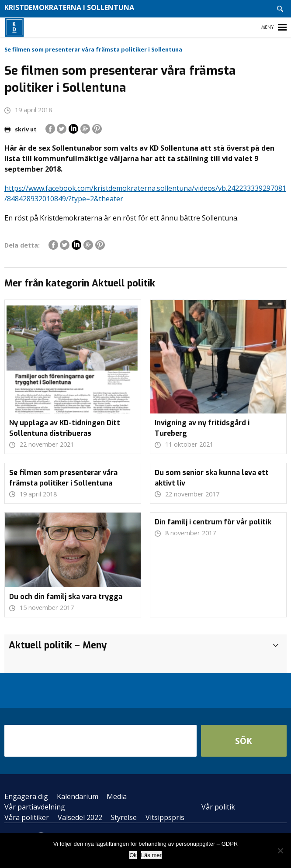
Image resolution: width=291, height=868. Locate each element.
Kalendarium (78, 796)
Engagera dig (26, 796)
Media (117, 796)
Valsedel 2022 (80, 817)
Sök (244, 741)
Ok (133, 855)
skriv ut (21, 129)
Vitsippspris (165, 817)
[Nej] (280, 851)
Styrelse (124, 817)
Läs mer (151, 855)
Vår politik (218, 807)
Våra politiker (27, 817)
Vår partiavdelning (35, 807)
